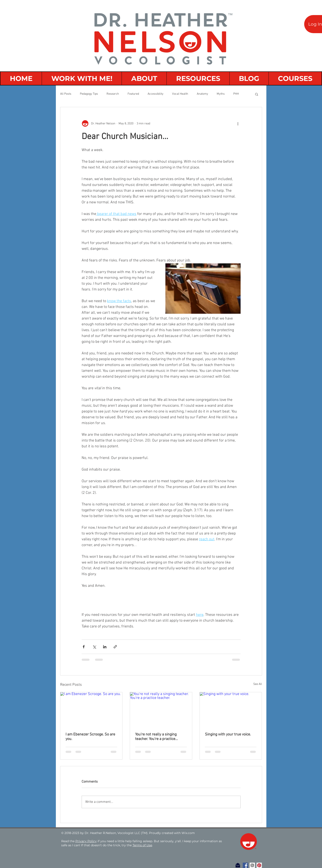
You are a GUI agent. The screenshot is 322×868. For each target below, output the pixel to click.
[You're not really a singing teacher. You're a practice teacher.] (161, 710)
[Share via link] (115, 647)
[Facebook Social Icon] (245, 865)
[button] (257, 94)
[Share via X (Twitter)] (94, 647)
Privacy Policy (86, 841)
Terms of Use (142, 845)
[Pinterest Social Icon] (259, 865)
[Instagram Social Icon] (252, 865)
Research (113, 94)
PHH (236, 94)
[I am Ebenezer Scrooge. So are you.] (91, 710)
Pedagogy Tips (89, 94)
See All (258, 684)
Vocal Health (180, 94)
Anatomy (202, 94)
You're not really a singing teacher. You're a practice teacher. (156, 737)
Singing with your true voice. (228, 734)
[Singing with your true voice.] (231, 710)
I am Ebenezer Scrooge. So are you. (90, 737)
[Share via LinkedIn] (105, 647)
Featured (133, 94)
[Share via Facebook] (84, 647)
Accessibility (156, 94)
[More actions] (238, 124)
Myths (221, 94)
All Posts (66, 94)
